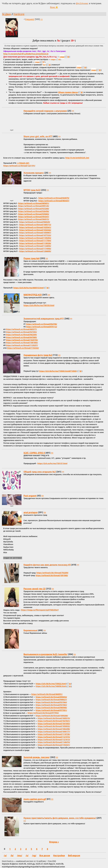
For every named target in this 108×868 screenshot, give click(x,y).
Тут (44, 65)
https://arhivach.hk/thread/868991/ (47, 694)
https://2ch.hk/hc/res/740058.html (51, 686)
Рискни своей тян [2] (35, 589)
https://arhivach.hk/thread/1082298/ (54, 729)
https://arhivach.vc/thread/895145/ (34, 206)
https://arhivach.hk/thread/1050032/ (54, 726)
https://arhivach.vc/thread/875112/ (42, 327)
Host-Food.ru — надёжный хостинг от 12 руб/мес (24, 861)
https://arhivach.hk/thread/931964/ (51, 702)
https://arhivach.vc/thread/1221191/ (19, 166)
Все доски (45, 855)
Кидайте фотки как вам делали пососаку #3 (47, 565)
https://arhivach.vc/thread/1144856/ (35, 246)
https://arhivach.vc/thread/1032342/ (35, 230)
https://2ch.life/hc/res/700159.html (39, 305)
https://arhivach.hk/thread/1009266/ (52, 716)
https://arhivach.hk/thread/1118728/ (54, 734)
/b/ (12, 855)
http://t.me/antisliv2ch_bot (77, 158)
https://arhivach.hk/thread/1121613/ (54, 740)
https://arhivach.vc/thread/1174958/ (35, 249)
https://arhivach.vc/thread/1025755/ (22, 340)
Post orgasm (30, 496)
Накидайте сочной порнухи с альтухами (45, 111)
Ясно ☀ (54, 7)
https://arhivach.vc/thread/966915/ (34, 219)
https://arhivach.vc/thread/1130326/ (35, 243)
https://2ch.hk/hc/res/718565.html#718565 (58, 371)
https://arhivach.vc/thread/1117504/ (35, 241)
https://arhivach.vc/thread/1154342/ (23, 348)
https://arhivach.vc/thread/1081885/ (22, 343)
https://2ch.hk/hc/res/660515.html (28, 288)
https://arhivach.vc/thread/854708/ (42, 324)
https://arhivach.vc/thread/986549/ (35, 222)
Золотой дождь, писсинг (37, 757)
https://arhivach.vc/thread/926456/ (34, 211)
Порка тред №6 (32, 258)
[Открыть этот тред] (54, 62)
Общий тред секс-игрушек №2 (40, 472)
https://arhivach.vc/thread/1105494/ (35, 238)
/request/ (30, 19)
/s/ (27, 855)
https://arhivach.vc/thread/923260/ (34, 209)
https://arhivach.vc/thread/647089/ (21, 337)
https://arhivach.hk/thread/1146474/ (54, 742)
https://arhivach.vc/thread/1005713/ (35, 225)
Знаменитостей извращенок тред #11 (44, 319)
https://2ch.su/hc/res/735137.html (52, 463)
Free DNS (52, 861)
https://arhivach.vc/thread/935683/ (34, 214)
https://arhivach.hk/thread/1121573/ (54, 737)
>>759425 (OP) (23, 163)
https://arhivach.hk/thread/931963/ (51, 705)
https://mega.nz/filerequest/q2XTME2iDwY (40, 610)
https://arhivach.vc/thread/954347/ (34, 217)
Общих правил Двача (68, 92)
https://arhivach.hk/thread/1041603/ (54, 724)
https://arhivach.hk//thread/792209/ (52, 573)
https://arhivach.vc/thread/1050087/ (35, 233)
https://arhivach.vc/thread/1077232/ (35, 235)
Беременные (30, 630)
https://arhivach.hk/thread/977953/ (43, 713)
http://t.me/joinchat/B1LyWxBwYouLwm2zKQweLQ (26, 54)
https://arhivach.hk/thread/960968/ (51, 708)
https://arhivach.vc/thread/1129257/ (22, 345)
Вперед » (54, 842)
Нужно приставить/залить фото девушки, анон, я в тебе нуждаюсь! (60, 818)
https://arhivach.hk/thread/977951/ (51, 710)
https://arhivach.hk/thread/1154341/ (54, 745)
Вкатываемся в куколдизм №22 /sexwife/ (46, 654)
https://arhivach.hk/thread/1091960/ (52, 575)
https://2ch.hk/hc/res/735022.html (51, 684)
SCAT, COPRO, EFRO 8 (34, 453)
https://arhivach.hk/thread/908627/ (51, 700)
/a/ (5, 855)
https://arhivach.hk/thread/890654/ (51, 697)
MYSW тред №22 (32, 190)
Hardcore (19, 14)
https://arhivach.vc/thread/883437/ (54, 201)
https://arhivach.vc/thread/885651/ (34, 203)
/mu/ (20, 855)
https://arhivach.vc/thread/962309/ (21, 335)
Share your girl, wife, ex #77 (38, 136)
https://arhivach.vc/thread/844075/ (54, 198)
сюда (62, 57)
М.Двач (7, 14)
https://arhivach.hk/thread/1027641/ (54, 721)
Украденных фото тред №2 (38, 355)
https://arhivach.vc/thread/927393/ (21, 332)
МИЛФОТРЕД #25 (33, 295)
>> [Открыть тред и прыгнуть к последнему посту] (42, 19)
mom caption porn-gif (35, 799)
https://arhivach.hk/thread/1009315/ (54, 718)
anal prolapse (31, 512)
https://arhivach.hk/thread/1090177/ (54, 732)
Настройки (59, 855)
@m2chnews (82, 3)
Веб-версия (74, 855)
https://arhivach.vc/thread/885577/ (21, 329)
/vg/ (34, 855)
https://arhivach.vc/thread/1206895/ (35, 251)
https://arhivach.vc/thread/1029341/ (35, 227)
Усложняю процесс (34, 173)
